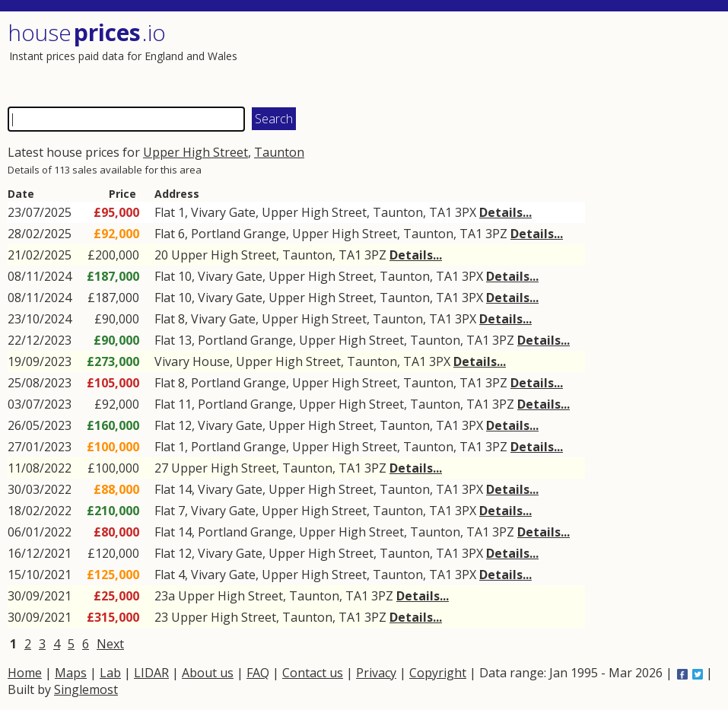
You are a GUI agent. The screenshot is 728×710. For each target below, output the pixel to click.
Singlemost (86, 689)
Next (110, 644)
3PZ (496, 234)
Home (25, 673)
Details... (505, 212)
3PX (466, 212)
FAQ (258, 673)
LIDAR (151, 673)
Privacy (376, 673)
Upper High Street (196, 152)
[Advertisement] (538, 57)
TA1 (440, 212)
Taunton (279, 152)
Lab (110, 673)
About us (208, 673)
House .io (87, 32)
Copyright (438, 673)
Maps (71, 673)
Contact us (313, 673)
